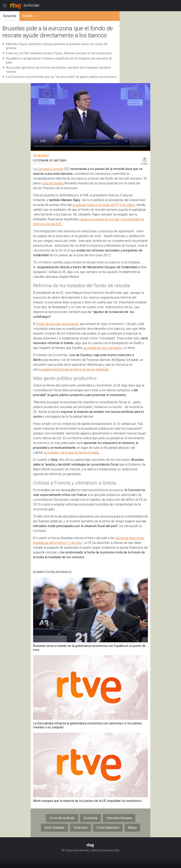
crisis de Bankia (52, 183)
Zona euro (81, 828)
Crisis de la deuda (62, 818)
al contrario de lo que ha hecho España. (72, 452)
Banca (132, 828)
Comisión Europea (50, 169)
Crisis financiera (108, 828)
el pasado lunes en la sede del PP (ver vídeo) (104, 205)
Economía (90, 818)
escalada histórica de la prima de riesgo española (74, 369)
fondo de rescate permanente (57, 324)
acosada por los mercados (103, 348)
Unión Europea (54, 828)
